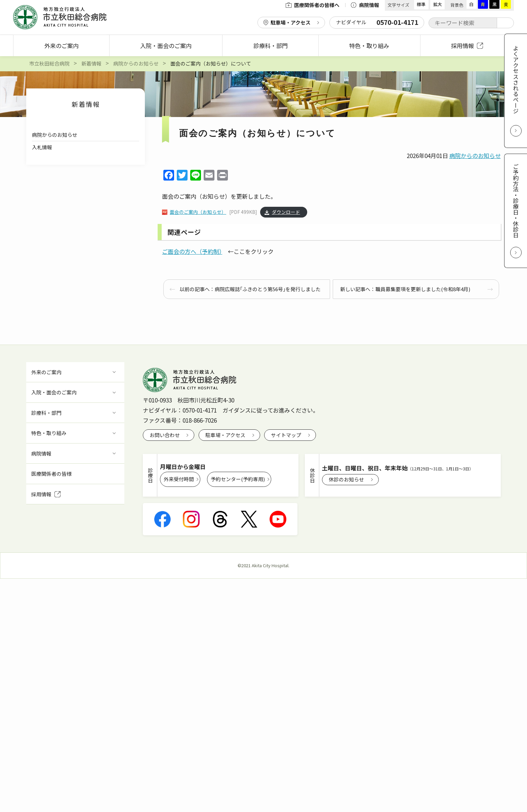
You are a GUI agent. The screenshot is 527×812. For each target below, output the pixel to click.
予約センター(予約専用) (238, 479)
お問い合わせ (165, 435)
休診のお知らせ (346, 479)
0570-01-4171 (200, 410)
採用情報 (467, 46)
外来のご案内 (62, 46)
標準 (421, 4)
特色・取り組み (369, 46)
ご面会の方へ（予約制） (192, 251)
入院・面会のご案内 (166, 46)
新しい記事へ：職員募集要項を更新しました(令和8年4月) (405, 289)
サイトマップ (286, 435)
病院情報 (365, 5)
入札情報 (42, 147)
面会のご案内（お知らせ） (198, 212)
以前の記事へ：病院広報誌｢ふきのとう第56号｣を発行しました (250, 289)
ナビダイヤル (377, 22)
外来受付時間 (179, 479)
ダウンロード (286, 212)
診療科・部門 (271, 46)
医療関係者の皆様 (51, 474)
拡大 (438, 4)
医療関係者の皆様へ (313, 5)
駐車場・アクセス (291, 22)
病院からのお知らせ (55, 135)
